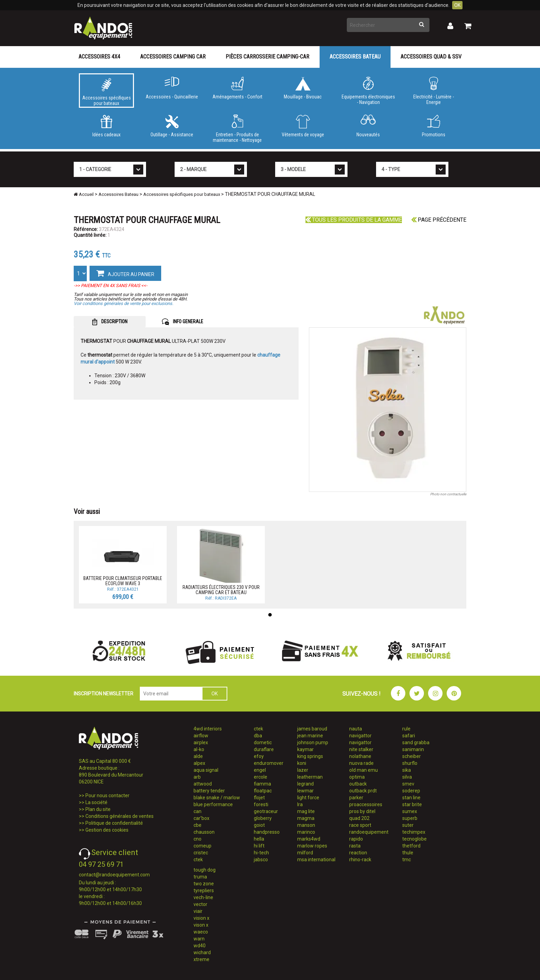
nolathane (360, 756)
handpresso (267, 832)
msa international (316, 860)
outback (358, 784)
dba (258, 736)
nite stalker (361, 749)
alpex (199, 763)
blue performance (213, 804)
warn (199, 939)
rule (406, 729)
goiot (259, 825)
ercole (261, 777)
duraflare (264, 749)
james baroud (312, 729)
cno (198, 839)
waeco (201, 932)
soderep (411, 791)
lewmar (305, 791)
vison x (201, 925)
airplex (201, 742)
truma (200, 877)
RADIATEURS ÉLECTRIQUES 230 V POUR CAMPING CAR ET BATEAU (221, 590)
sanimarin (413, 749)
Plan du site (98, 809)
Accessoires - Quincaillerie (172, 88)
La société (96, 802)
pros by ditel (362, 811)
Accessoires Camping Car (173, 57)
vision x (201, 918)
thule (408, 853)
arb (197, 777)
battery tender (209, 791)
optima (357, 777)
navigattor (360, 736)
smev (408, 784)
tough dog (205, 870)
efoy (259, 756)
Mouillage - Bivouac (303, 88)
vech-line (203, 897)
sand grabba (416, 742)
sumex (410, 811)
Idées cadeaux (106, 126)
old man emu (364, 770)
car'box (201, 818)
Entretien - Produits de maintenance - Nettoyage (237, 129)
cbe (198, 825)
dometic (263, 742)
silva (407, 777)
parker (356, 798)
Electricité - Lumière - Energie (434, 91)
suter (408, 825)
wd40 (200, 946)
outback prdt (363, 791)
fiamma (262, 784)
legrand (305, 784)
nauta (356, 729)
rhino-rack (360, 860)
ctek (198, 860)
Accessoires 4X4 (99, 57)
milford (305, 853)
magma (306, 818)
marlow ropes (312, 846)
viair (198, 911)
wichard (202, 952)
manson (306, 825)
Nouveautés (368, 126)
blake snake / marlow (217, 798)
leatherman (310, 777)
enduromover (269, 763)
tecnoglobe (414, 839)
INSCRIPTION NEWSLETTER (103, 694)
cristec (201, 853)
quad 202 (359, 818)
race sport (360, 825)
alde (198, 756)
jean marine (310, 736)
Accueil (84, 194)
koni (302, 763)
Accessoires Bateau (355, 57)
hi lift (259, 846)
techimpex (414, 832)
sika (407, 770)
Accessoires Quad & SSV (431, 57)
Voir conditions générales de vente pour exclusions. (123, 303)
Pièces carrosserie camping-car (267, 57)
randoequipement (369, 832)
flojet (259, 798)
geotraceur (266, 811)
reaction (358, 853)
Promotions (434, 126)
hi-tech (261, 853)
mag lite (306, 811)
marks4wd (309, 839)
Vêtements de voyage (303, 126)
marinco (306, 832)
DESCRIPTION (110, 322)
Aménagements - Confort (237, 88)
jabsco (261, 860)
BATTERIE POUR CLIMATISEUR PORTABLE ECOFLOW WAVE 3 (123, 581)
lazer (303, 770)
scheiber (412, 756)
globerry (263, 818)
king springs (310, 756)
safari (409, 736)
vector (200, 904)
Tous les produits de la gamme (354, 220)
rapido (356, 839)
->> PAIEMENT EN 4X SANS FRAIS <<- (111, 286)
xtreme (201, 959)
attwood (203, 784)
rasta (355, 846)
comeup (202, 846)
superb (410, 818)
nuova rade (361, 763)
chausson (204, 832)
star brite (412, 804)
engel (260, 770)
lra (300, 804)
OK (457, 5)
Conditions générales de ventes (120, 816)
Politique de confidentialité (114, 823)
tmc (407, 860)
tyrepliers (204, 891)
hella (259, 839)
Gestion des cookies (107, 830)
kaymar (305, 749)
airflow (201, 736)
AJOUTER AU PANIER (125, 273)
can (198, 811)
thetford (411, 846)
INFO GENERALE (183, 322)
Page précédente (439, 220)
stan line (411, 798)
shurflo (410, 763)
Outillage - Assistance (172, 126)
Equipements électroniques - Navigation (368, 91)
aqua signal (206, 770)
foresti (261, 804)
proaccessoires (366, 804)
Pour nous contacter (107, 795)
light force (308, 798)
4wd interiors (208, 729)
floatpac (263, 791)
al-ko (199, 749)
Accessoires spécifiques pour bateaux (106, 92)
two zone (204, 884)
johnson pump (313, 742)
